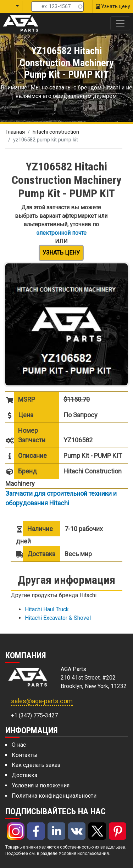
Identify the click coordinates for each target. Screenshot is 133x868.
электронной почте (61, 233)
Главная (15, 132)
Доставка (24, 775)
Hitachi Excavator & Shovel (58, 618)
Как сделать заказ (36, 765)
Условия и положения (41, 785)
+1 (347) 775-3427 (34, 715)
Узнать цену (61, 253)
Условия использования (84, 854)
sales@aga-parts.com (42, 701)
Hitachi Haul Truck (47, 609)
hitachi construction (56, 132)
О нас (19, 745)
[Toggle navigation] (120, 23)
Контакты (25, 755)
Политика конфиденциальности (54, 796)
